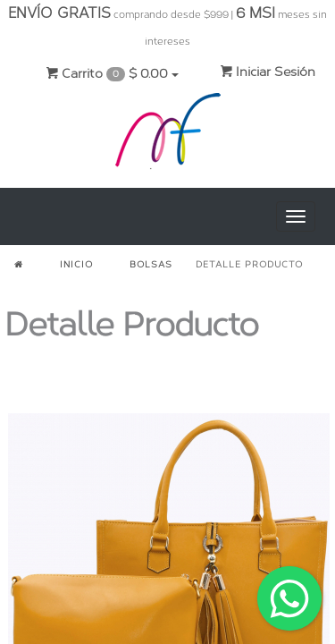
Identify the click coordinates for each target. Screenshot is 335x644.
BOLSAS (151, 265)
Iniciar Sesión (268, 72)
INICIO (76, 265)
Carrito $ (112, 74)
